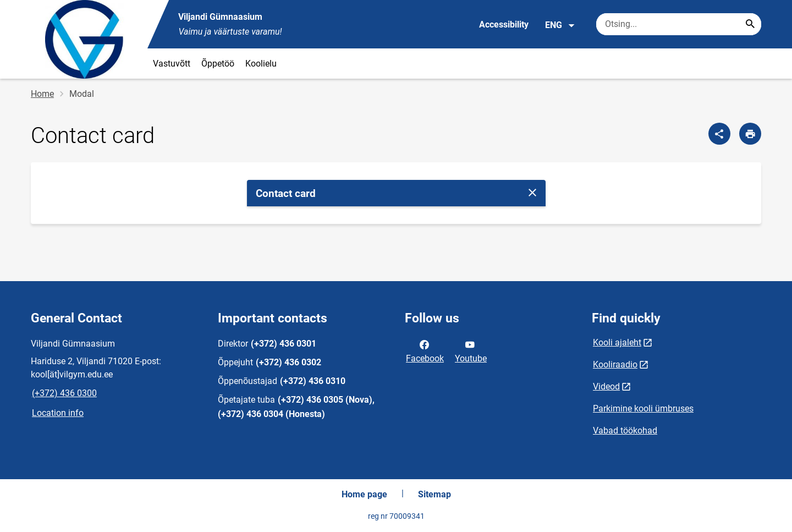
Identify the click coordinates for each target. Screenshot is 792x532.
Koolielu (261, 64)
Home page (364, 494)
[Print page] (750, 134)
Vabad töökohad (625, 430)
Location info (58, 413)
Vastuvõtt (172, 64)
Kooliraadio (615, 364)
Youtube (471, 350)
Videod (606, 386)
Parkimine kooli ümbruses (643, 408)
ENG (560, 25)
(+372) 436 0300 (64, 393)
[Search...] (750, 24)
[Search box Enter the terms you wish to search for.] (679, 24)
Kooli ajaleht (617, 342)
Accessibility (504, 24)
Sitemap (435, 494)
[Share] (719, 134)
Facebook (425, 350)
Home (42, 94)
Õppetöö (218, 64)
